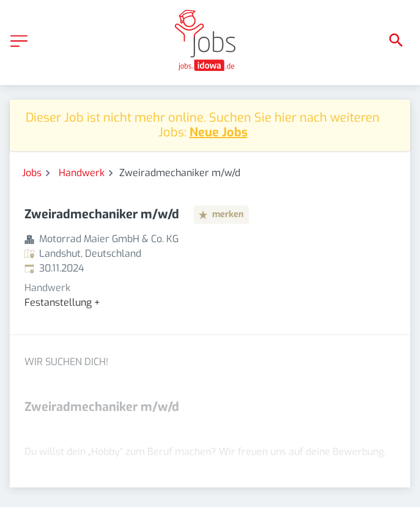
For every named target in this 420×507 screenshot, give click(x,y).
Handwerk (82, 173)
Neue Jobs (219, 132)
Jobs (32, 173)
